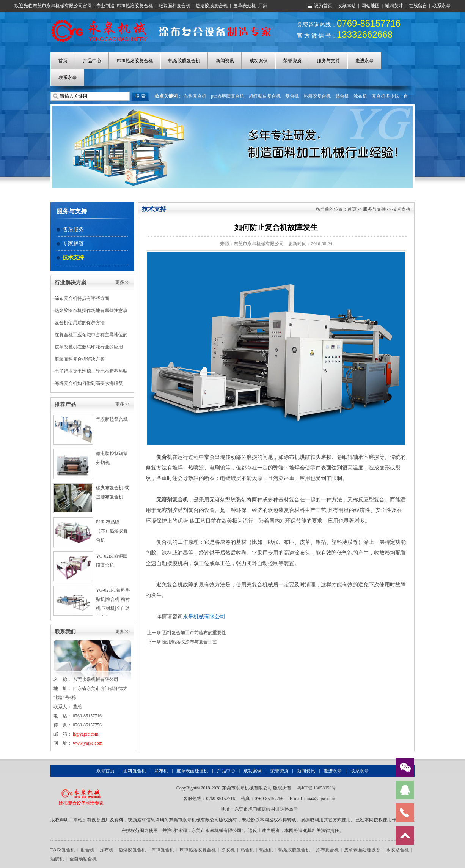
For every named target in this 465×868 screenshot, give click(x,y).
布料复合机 (195, 96)
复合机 (292, 96)
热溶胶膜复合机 (212, 6)
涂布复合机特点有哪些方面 (82, 298)
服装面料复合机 (174, 6)
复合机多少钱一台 (390, 96)
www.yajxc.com (88, 743)
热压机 (266, 850)
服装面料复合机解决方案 (80, 359)
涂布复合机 (327, 850)
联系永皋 (441, 6)
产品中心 (92, 61)
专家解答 (73, 243)
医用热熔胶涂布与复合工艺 (190, 642)
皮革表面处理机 (192, 771)
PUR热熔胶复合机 (135, 61)
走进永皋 (364, 61)
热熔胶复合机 (317, 96)
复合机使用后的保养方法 (80, 323)
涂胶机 (228, 850)
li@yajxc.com (86, 734)
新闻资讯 (225, 61)
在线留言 (418, 6)
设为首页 (323, 6)
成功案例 (259, 61)
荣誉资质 (292, 61)
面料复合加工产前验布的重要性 (194, 633)
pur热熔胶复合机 (228, 96)
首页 (63, 61)
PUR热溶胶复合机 (135, 6)
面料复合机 (135, 771)
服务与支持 (328, 61)
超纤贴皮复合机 (265, 96)
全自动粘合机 (83, 859)
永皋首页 (105, 771)
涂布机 (360, 96)
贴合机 (342, 96)
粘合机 (247, 850)
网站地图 (371, 6)
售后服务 (73, 229)
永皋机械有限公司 (204, 617)
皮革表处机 (245, 6)
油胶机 (57, 859)
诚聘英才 (394, 6)
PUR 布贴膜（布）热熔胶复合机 (112, 531)
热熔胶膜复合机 (184, 61)
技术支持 (73, 258)
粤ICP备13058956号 (317, 788)
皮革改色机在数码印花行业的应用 (89, 347)
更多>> (123, 282)
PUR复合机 (163, 850)
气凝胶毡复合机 (112, 419)
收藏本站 (347, 6)
